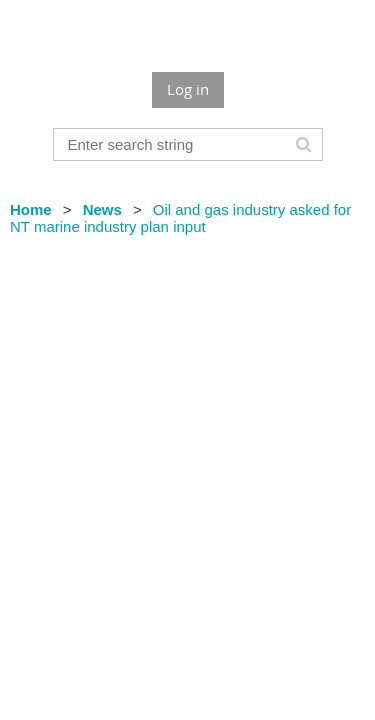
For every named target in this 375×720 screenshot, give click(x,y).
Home (31, 209)
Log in (188, 89)
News (102, 209)
